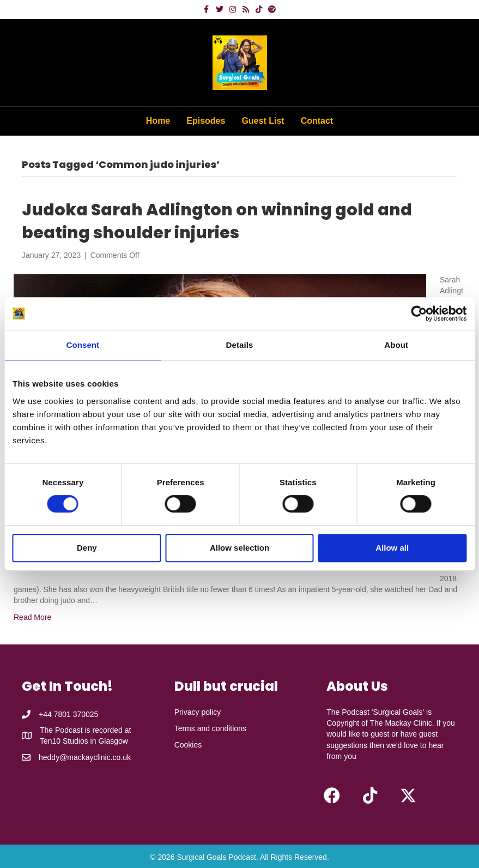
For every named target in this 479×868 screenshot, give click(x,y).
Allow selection (239, 548)
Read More (32, 617)
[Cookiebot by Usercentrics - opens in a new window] (419, 314)
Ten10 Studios (64, 741)
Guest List (263, 121)
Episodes (206, 121)
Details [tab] (240, 345)
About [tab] (396, 345)
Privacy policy (198, 712)
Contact (317, 121)
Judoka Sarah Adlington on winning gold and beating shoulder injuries (217, 221)
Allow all (392, 548)
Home (158, 121)
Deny (87, 548)
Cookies (188, 745)
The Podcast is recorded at (85, 730)
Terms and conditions (210, 728)
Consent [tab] (83, 345)
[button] (332, 795)
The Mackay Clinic (401, 723)
